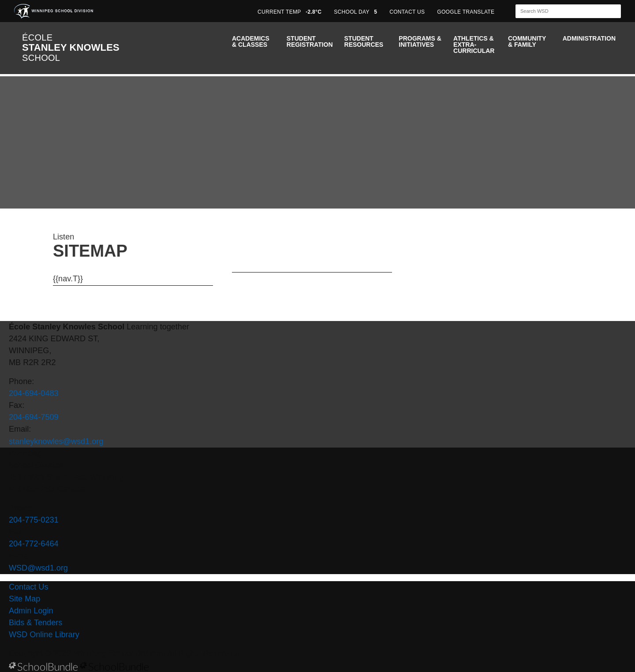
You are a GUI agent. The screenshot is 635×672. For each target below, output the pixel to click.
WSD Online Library (44, 635)
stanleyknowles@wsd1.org (56, 441)
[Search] (560, 11)
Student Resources (364, 41)
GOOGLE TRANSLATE (467, 12)
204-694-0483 (34, 393)
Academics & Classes (251, 41)
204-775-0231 (34, 520)
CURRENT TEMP (289, 12)
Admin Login (31, 611)
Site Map (24, 599)
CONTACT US (407, 12)
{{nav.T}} (68, 279)
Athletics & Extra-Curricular (474, 45)
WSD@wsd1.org (38, 568)
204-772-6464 (34, 544)
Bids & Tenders (35, 623)
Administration (589, 38)
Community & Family (527, 41)
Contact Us (28, 587)
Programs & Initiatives (420, 41)
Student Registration (310, 41)
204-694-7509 (34, 417)
